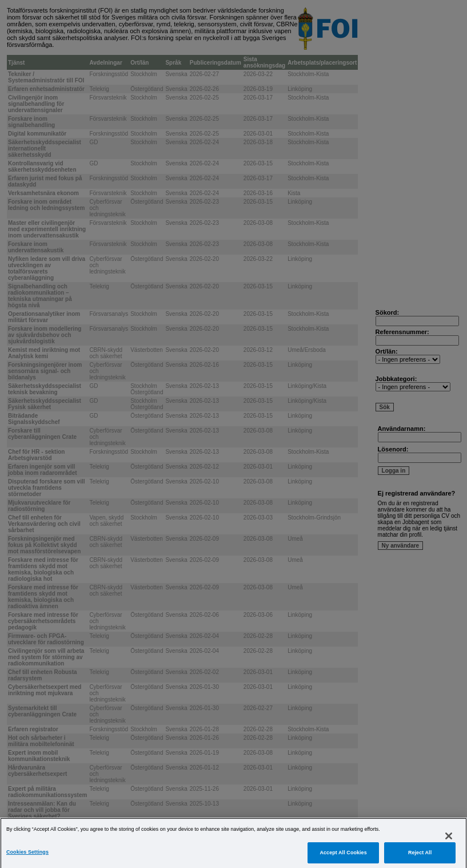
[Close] (449, 845)
